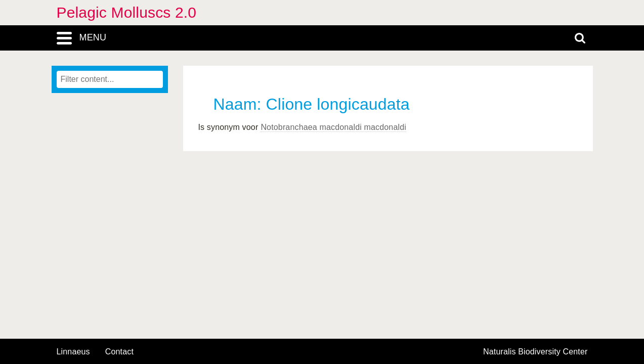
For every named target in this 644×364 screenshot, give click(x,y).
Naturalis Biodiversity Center (535, 352)
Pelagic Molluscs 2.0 (127, 12)
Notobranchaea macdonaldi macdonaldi (333, 127)
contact (119, 352)
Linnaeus (73, 352)
